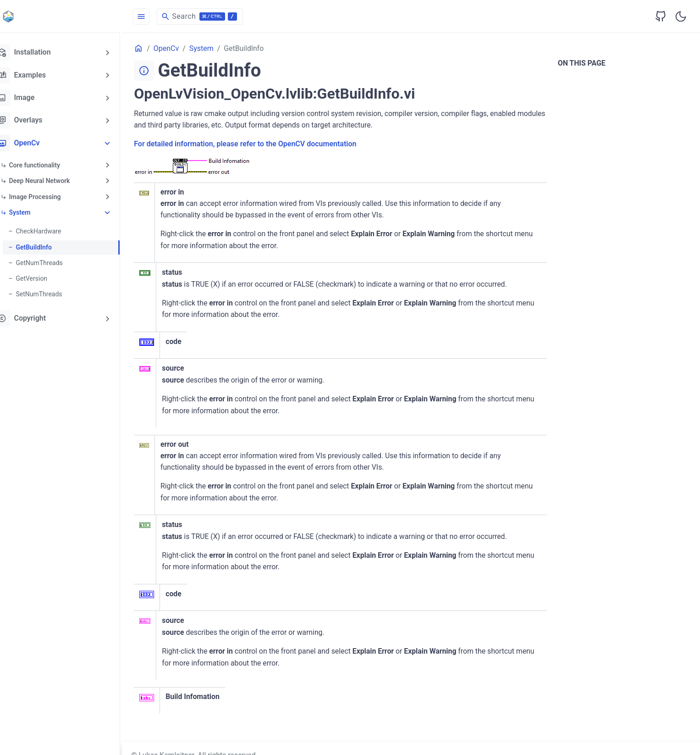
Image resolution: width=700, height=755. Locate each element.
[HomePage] (69, 17)
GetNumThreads (55, 261)
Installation (38, 52)
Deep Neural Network (55, 180)
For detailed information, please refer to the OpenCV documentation (261, 144)
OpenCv (32, 142)
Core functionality (50, 164)
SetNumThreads (54, 292)
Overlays (33, 120)
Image (30, 97)
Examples (35, 75)
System (35, 211)
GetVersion (47, 277)
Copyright (35, 316)
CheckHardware (54, 230)
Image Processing (50, 195)
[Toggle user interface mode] (681, 17)
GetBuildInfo (49, 245)
